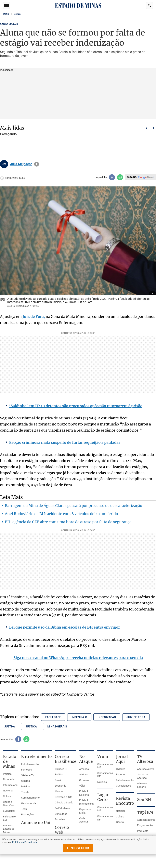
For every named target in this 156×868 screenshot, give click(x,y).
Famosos (27, 770)
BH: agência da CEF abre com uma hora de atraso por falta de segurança (68, 522)
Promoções (28, 814)
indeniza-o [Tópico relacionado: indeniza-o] (79, 717)
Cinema (25, 781)
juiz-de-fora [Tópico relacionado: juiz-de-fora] (136, 717)
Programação (145, 825)
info (37, 164)
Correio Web (62, 830)
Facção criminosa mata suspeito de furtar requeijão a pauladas (65, 442)
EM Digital (9, 811)
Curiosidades (123, 786)
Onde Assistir (84, 820)
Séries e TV (28, 775)
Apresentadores (146, 820)
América (84, 769)
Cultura (7, 796)
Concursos (61, 814)
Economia (9, 779)
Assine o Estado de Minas (9, 829)
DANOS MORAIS (9, 24)
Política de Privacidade (25, 842)
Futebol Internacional (87, 802)
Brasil (58, 780)
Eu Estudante (62, 808)
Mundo (59, 791)
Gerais (17, 14)
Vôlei (82, 786)
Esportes (60, 819)
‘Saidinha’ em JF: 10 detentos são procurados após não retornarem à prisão (76, 406)
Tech (24, 809)
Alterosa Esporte (142, 785)
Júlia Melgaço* (21, 164)
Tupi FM (145, 812)
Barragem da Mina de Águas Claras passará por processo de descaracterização (74, 506)
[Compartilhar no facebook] (112, 177)
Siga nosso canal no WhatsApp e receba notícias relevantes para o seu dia (78, 658)
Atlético (84, 774)
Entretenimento (30, 764)
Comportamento (30, 798)
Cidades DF (61, 769)
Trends (25, 792)
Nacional (8, 791)
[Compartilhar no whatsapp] (120, 177)
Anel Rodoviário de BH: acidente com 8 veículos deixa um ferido (61, 514)
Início (6, 14)
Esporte (120, 774)
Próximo (154, 128)
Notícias (102, 782)
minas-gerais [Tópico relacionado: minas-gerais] (57, 726)
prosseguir (78, 848)
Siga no (132, 177)
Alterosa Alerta (146, 769)
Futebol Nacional (84, 793)
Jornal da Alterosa (142, 776)
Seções (6, 5)
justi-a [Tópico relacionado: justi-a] (10, 726)
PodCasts (143, 831)
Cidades (121, 769)
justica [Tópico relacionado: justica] (31, 726)
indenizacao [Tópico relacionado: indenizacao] (107, 717)
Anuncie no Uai (36, 823)
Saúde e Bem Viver (9, 804)
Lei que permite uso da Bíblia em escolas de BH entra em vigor (64, 627)
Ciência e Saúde (64, 803)
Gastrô (120, 822)
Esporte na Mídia (85, 811)
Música (25, 786)
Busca (149, 5)
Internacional (11, 785)
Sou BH (144, 800)
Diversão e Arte (64, 797)
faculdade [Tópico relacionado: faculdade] (53, 717)
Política (7, 774)
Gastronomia (29, 803)
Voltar (147, 128)
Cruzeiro (84, 780)
